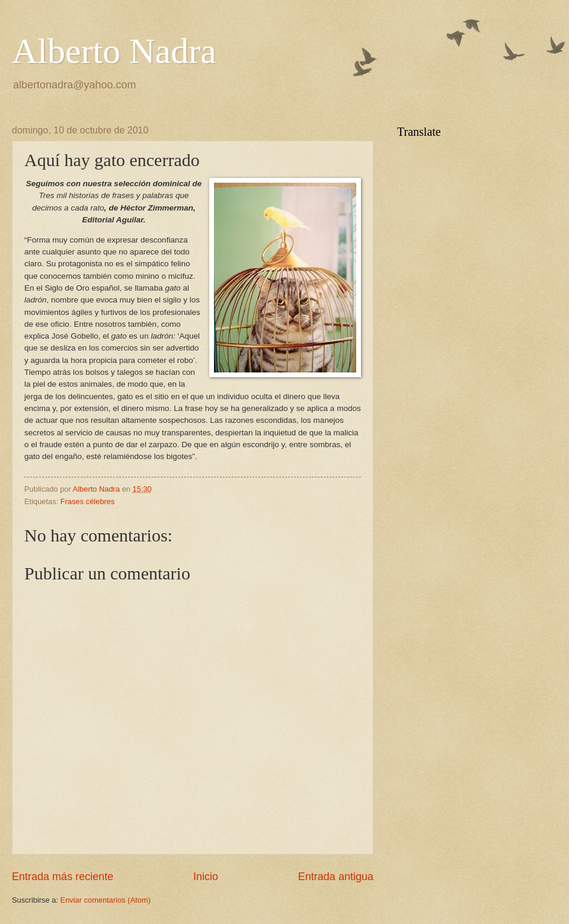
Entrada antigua (336, 877)
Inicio (206, 877)
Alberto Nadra (114, 51)
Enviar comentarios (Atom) (106, 900)
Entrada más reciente (63, 877)
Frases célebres (88, 501)
